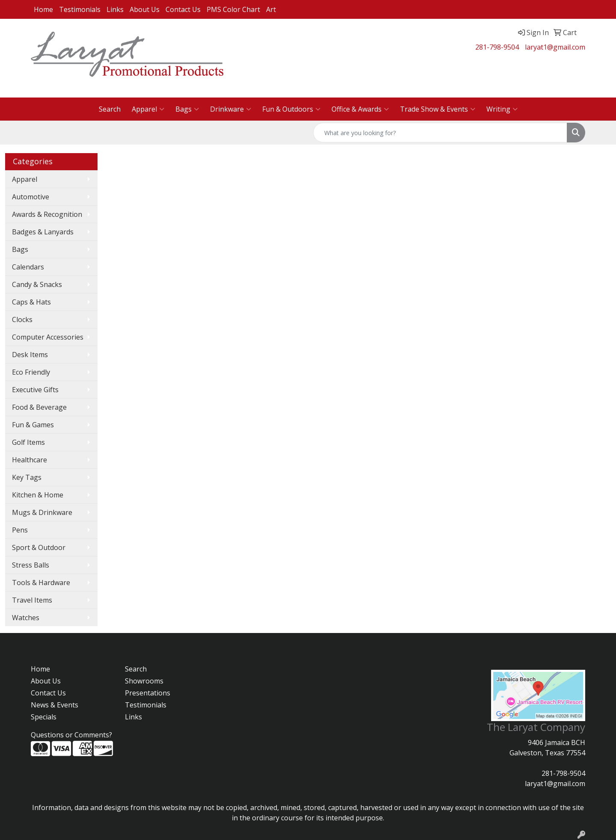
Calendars (28, 267)
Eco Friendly (31, 372)
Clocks (22, 319)
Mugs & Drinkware (42, 512)
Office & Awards (360, 109)
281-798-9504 (497, 47)
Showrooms (144, 681)
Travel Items (32, 600)
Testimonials (80, 9)
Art (271, 9)
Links (115, 9)
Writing (502, 109)
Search (110, 109)
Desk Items (30, 355)
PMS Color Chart (233, 9)
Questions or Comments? (71, 735)
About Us (145, 9)
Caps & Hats (31, 302)
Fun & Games (33, 425)
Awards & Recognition (47, 214)
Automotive (31, 197)
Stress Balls (31, 565)
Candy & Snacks (37, 284)
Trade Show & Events (438, 109)
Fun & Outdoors (291, 109)
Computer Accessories (48, 337)
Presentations (148, 693)
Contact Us (183, 9)
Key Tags (27, 477)
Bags (187, 109)
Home (43, 9)
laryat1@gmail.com (555, 47)
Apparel (148, 109)
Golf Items (28, 442)
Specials (44, 717)
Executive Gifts (35, 390)
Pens (20, 530)
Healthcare (30, 460)
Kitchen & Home (38, 495)
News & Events (55, 705)
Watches (26, 618)
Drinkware (231, 109)
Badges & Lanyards (43, 232)
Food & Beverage (39, 407)
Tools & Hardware (41, 583)
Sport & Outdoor (39, 547)
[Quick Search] (440, 133)
